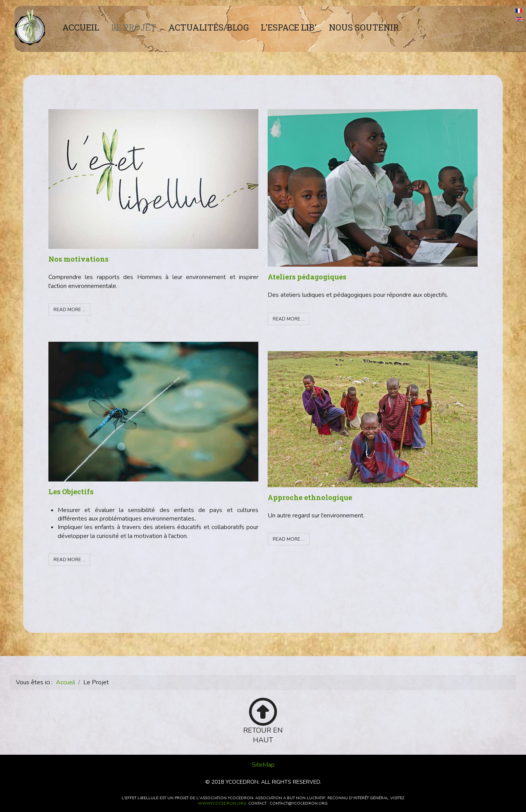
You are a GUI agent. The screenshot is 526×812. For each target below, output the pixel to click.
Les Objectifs (71, 492)
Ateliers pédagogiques (307, 277)
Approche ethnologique (310, 497)
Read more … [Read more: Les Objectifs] (69, 560)
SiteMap (263, 765)
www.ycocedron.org (222, 803)
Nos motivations (78, 259)
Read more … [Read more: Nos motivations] (69, 310)
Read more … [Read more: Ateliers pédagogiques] (289, 319)
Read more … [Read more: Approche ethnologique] (289, 539)
